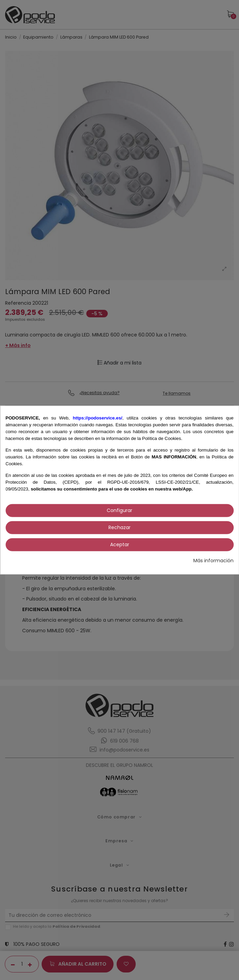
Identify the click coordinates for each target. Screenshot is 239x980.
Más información (213, 560)
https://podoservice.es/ (98, 418)
